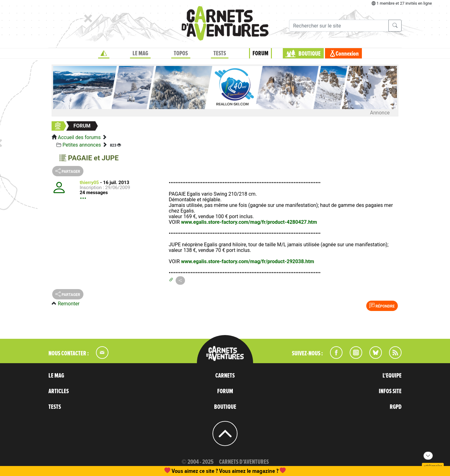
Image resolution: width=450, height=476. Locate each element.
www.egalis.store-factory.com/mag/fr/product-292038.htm (247, 261)
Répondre (382, 306)
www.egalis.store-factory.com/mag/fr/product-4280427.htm (249, 222)
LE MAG (140, 53)
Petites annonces (82, 145)
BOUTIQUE (310, 54)
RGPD (396, 407)
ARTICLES (59, 391)
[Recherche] (339, 26)
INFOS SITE (390, 391)
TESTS (220, 53)
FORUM (260, 53)
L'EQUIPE (392, 376)
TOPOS (181, 53)
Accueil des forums (79, 137)
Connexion (347, 54)
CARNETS (225, 376)
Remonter (69, 304)
